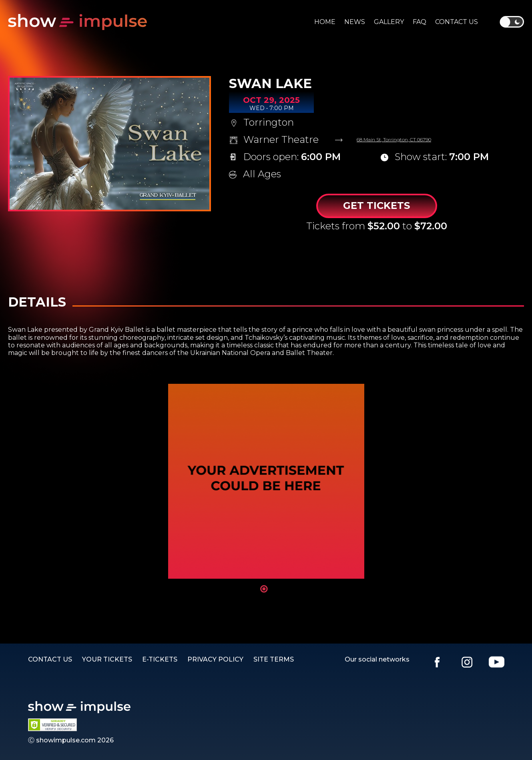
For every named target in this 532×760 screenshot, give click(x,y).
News (355, 22)
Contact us (457, 22)
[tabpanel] (266, 481)
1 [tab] (264, 589)
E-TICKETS (160, 659)
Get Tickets (376, 206)
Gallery (389, 22)
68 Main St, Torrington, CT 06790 (394, 140)
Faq (420, 22)
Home (325, 22)
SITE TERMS (274, 659)
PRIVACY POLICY (215, 659)
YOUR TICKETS (107, 659)
